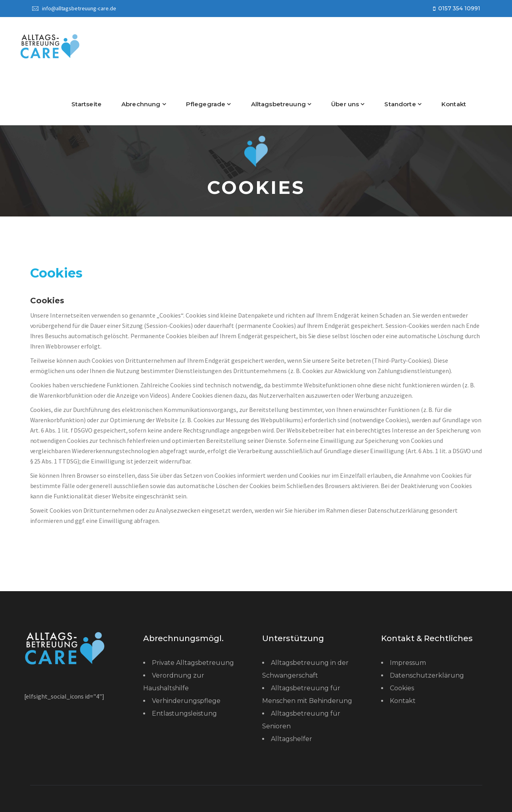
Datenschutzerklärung (427, 675)
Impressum (408, 663)
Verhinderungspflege (186, 701)
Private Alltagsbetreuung (193, 663)
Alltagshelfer (291, 739)
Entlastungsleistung (184, 713)
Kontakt (403, 701)
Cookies (402, 688)
